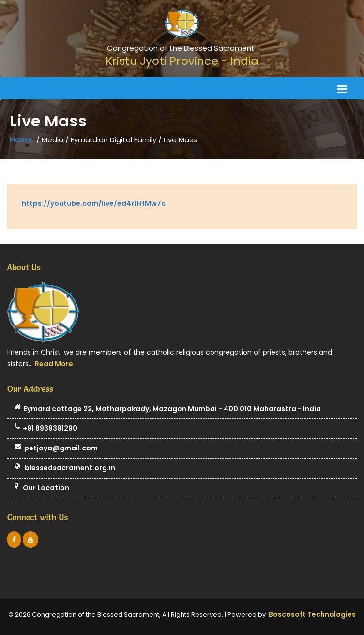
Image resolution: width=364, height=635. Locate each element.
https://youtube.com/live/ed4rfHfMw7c (94, 203)
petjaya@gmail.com (56, 449)
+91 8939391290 (46, 429)
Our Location (42, 488)
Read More (54, 364)
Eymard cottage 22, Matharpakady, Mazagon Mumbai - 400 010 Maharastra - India (168, 409)
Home (21, 140)
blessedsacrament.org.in (65, 468)
